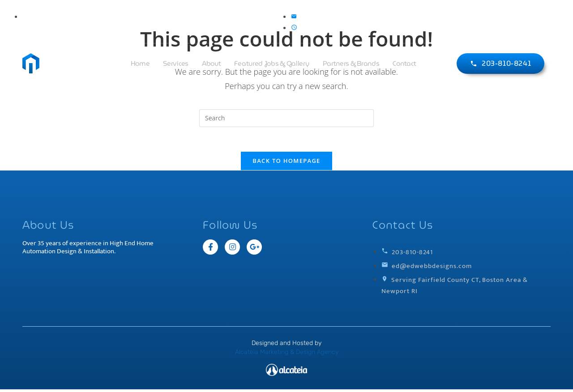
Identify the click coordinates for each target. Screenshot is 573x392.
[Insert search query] (286, 118)
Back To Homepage (286, 163)
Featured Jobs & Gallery (272, 64)
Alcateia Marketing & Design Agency (287, 355)
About (212, 64)
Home (140, 64)
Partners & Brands (351, 64)
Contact (404, 64)
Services (176, 64)
